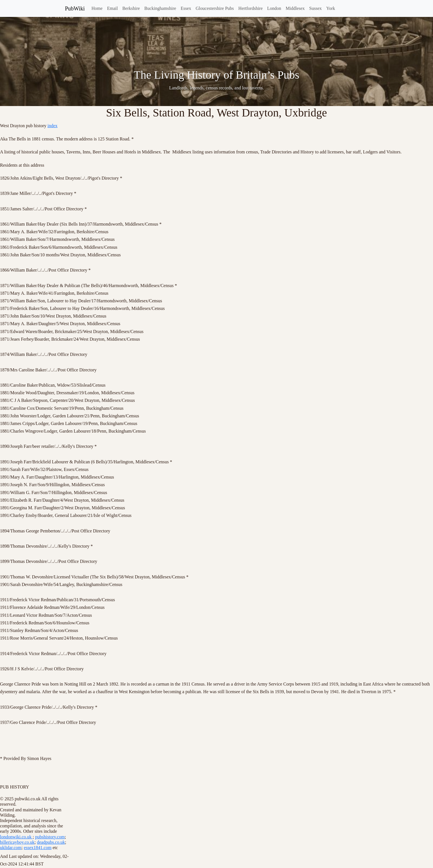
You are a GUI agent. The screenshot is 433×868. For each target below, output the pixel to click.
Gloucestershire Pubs (215, 8)
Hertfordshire (250, 8)
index (52, 126)
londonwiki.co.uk (16, 837)
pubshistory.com (50, 837)
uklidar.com (11, 848)
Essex (186, 8)
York (331, 8)
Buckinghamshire (160, 8)
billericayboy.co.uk (17, 842)
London (274, 8)
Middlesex (295, 8)
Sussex (316, 8)
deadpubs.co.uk (51, 842)
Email (112, 8)
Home (97, 8)
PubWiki (75, 8)
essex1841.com (37, 848)
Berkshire (131, 8)
